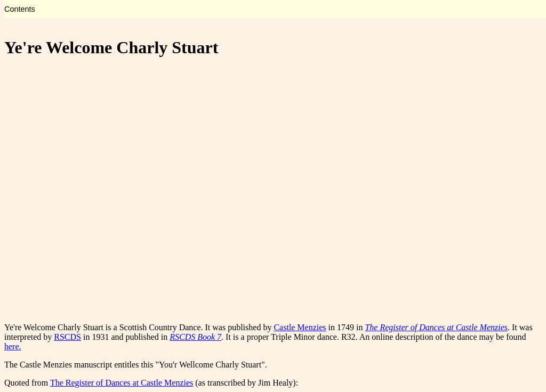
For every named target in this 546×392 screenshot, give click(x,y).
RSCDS (67, 337)
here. (13, 346)
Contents (20, 9)
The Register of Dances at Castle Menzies (122, 383)
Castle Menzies (300, 327)
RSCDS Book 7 (195, 337)
